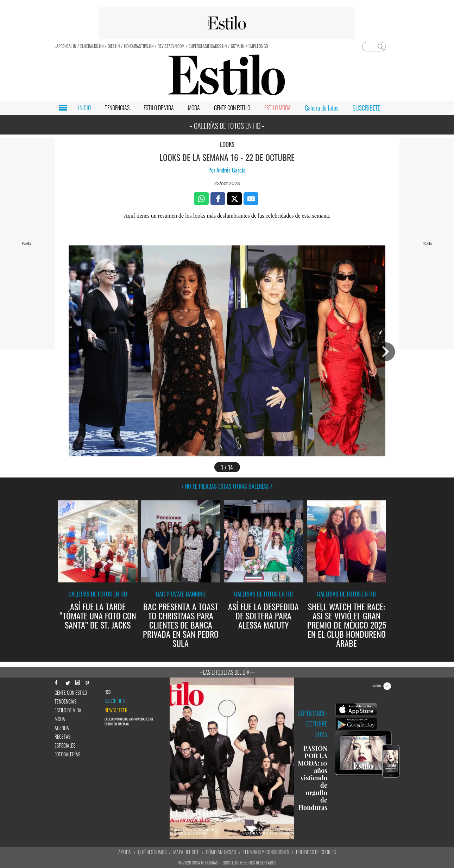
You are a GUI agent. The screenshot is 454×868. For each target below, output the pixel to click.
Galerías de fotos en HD (98, 594)
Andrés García (231, 170)
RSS (108, 692)
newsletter (116, 710)
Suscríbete (115, 701)
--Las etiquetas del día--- (227, 672)
